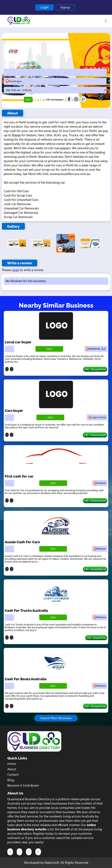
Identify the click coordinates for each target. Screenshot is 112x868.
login (16, 270)
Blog (11, 780)
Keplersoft (52, 863)
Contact (13, 775)
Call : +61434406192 (95, 369)
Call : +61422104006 (95, 501)
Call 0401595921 (55, 100)
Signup (65, 7)
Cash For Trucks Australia (26, 610)
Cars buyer (14, 411)
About (12, 769)
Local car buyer (18, 342)
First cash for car (19, 476)
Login (45, 7)
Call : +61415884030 (95, 569)
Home (12, 764)
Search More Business (56, 718)
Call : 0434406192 (96, 638)
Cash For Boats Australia (26, 679)
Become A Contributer (23, 786)
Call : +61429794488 (95, 435)
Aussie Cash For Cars (22, 542)
